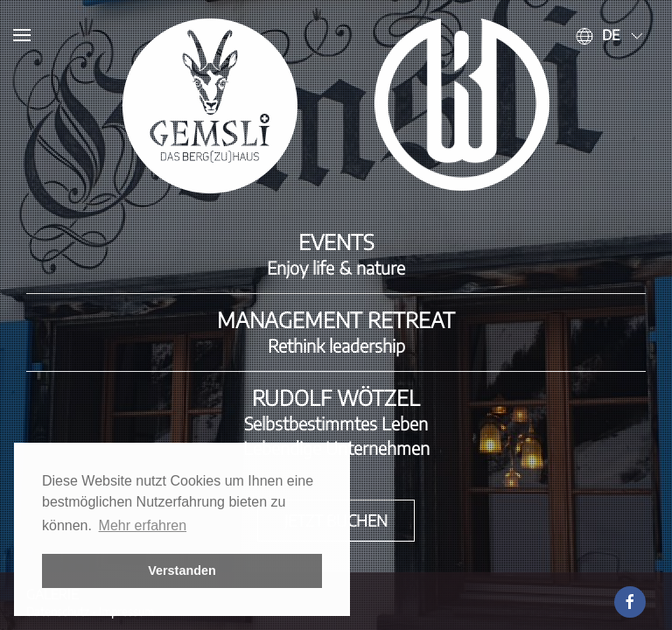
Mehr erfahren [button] (143, 525)
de (611, 35)
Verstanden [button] (182, 570)
